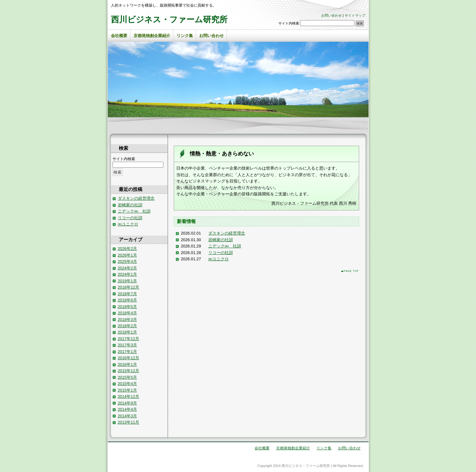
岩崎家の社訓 (221, 240)
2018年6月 (128, 300)
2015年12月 (129, 371)
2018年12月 (129, 287)
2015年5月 (128, 377)
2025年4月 (128, 261)
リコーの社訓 (221, 253)
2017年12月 (129, 339)
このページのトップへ (350, 271)
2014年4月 (128, 409)
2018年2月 (128, 326)
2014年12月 (129, 396)
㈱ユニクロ (219, 259)
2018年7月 (128, 294)
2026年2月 (128, 249)
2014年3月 (128, 416)
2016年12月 (129, 358)
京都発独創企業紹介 (152, 36)
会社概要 (119, 36)
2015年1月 (128, 390)
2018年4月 (128, 313)
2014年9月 (128, 403)
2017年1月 (128, 352)
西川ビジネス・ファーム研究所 (169, 19)
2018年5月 (128, 307)
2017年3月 (128, 345)
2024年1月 (128, 274)
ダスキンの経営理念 (227, 233)
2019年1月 (128, 281)
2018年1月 (128, 332)
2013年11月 (129, 422)
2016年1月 (128, 364)
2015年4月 (128, 384)
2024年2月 (128, 268)
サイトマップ (355, 15)
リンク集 (185, 36)
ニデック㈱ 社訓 (225, 246)
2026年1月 (128, 255)
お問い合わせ (331, 15)
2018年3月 (128, 320)
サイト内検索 (289, 23)
